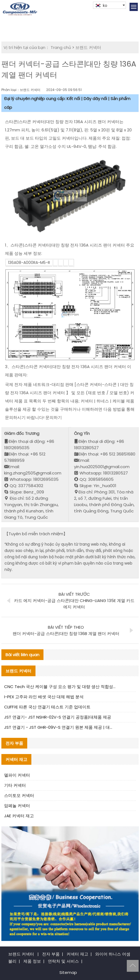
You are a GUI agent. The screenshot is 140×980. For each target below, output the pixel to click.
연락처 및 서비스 (63, 961)
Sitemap (68, 972)
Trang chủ (61, 47)
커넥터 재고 (77, 954)
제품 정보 (32, 961)
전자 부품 (51, 954)
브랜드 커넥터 (88, 47)
